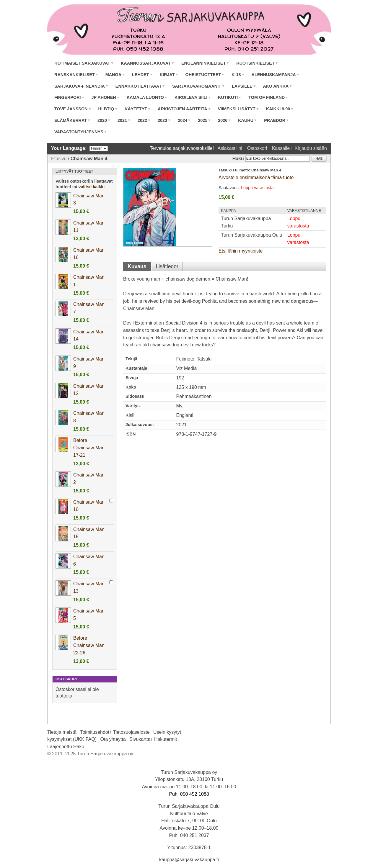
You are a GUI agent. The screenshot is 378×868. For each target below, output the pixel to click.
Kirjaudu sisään (311, 148)
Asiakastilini (230, 148)
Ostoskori (257, 148)
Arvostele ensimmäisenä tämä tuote (256, 177)
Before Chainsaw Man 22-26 (89, 645)
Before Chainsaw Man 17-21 (89, 448)
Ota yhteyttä (113, 739)
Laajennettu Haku (66, 747)
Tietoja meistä (62, 732)
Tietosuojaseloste (131, 732)
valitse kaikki (92, 187)
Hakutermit (166, 739)
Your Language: (69, 148)
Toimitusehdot (95, 732)
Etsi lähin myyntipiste (241, 251)
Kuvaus (137, 266)
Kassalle (281, 148)
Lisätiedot (167, 266)
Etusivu (59, 159)
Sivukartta (140, 739)
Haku (238, 159)
